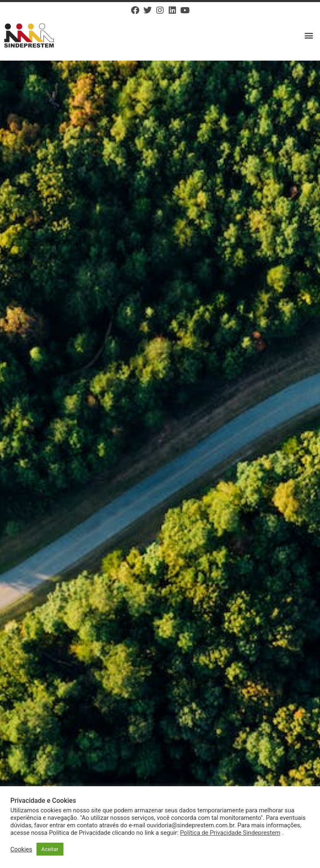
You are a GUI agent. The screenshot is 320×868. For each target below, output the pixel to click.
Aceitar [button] (50, 849)
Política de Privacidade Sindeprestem (230, 833)
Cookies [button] (21, 849)
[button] (309, 35)
